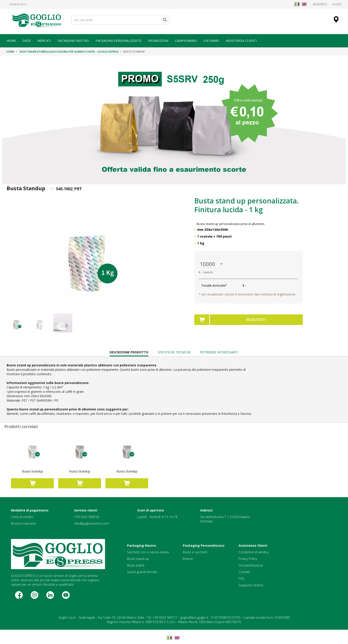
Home (10, 52)
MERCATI (44, 41)
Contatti (244, 572)
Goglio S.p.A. (18, 4)
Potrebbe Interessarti (219, 352)
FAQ (241, 578)
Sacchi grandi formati (142, 572)
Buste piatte (136, 565)
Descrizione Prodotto (129, 353)
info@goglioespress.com (92, 523)
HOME (11, 41)
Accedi (337, 4)
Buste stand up (138, 559)
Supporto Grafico (251, 585)
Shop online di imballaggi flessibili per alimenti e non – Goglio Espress (69, 52)
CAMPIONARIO (186, 41)
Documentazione (251, 565)
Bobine (188, 559)
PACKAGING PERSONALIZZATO (118, 41)
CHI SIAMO (211, 41)
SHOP (27, 41)
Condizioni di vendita (254, 552)
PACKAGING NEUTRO (73, 41)
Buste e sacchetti (195, 552)
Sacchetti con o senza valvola (148, 552)
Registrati (320, 4)
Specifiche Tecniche (174, 352)
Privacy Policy (248, 559)
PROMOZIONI (158, 41)
